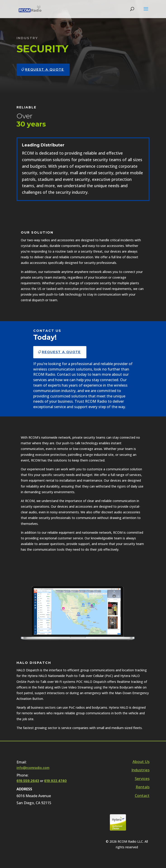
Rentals (143, 787)
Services (142, 778)
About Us (141, 762)
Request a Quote (45, 69)
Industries (140, 770)
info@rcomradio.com (33, 768)
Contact (142, 795)
